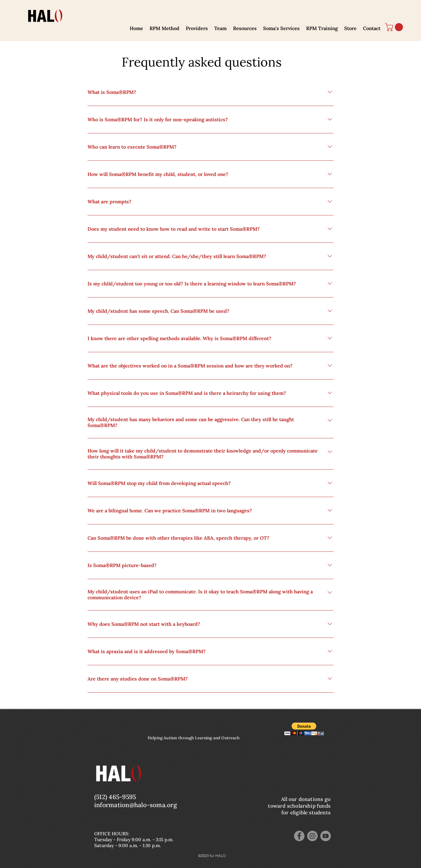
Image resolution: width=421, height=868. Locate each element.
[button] (164, 26)
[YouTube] (326, 836)
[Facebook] (299, 836)
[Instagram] (312, 836)
